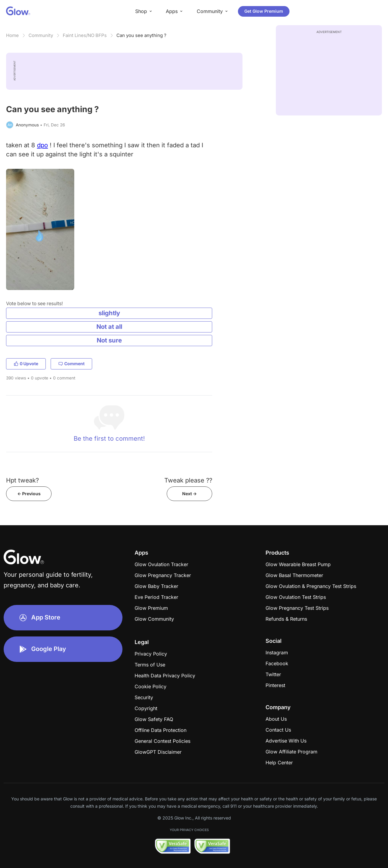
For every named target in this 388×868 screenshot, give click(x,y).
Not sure (109, 340)
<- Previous (29, 494)
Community (41, 35)
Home (12, 35)
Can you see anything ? (141, 35)
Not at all (109, 327)
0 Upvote (26, 364)
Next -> (189, 494)
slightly (109, 313)
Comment (71, 364)
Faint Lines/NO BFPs (85, 35)
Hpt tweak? (22, 480)
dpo (42, 145)
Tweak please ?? (188, 480)
